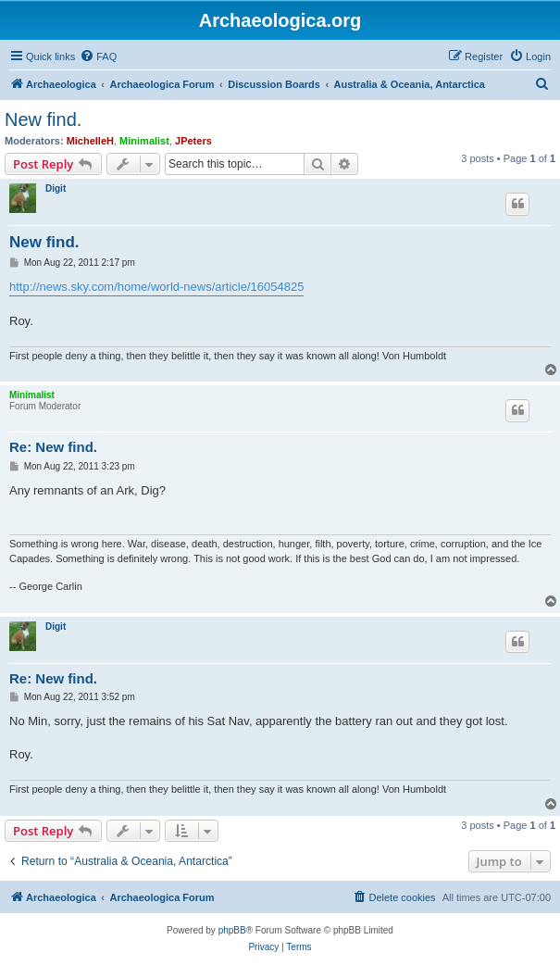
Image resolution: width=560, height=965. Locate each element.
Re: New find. (53, 447)
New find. (43, 119)
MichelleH (90, 141)
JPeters (193, 141)
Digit (56, 188)
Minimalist (144, 141)
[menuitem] (98, 56)
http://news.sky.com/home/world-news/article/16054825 (156, 287)
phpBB (232, 930)
